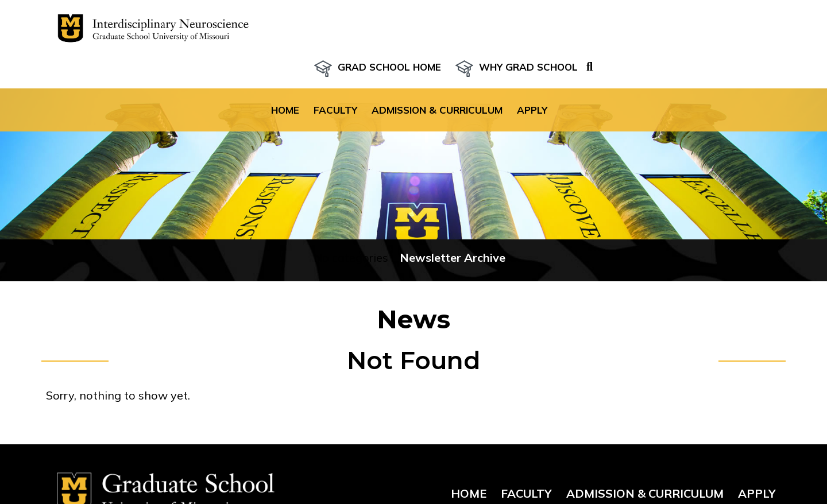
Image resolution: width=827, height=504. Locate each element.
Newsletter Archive (453, 237)
